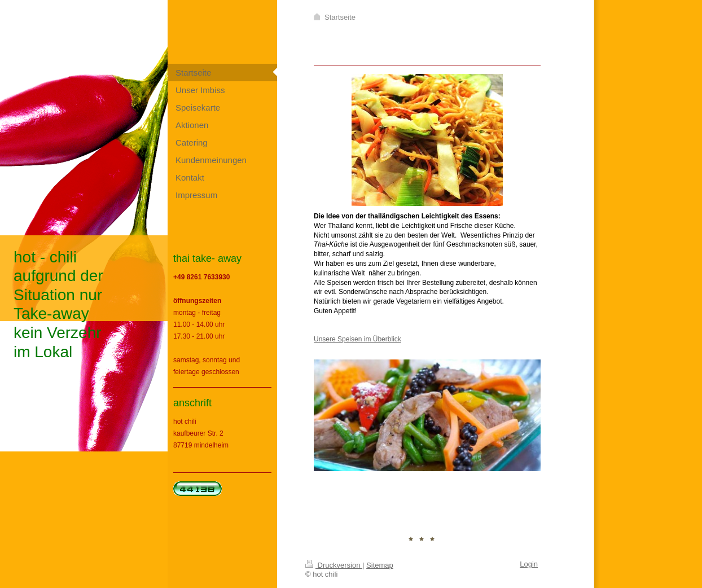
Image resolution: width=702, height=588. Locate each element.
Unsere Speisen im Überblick (357, 339)
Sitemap (380, 565)
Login (529, 564)
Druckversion (334, 565)
